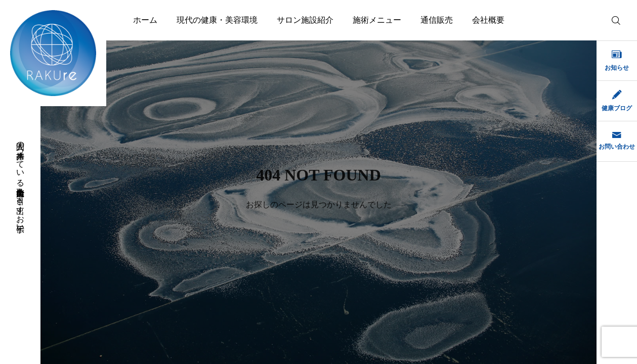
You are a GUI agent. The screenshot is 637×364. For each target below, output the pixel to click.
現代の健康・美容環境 (217, 20)
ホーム (145, 20)
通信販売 (437, 20)
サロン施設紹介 (305, 20)
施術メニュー (377, 20)
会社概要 (488, 20)
